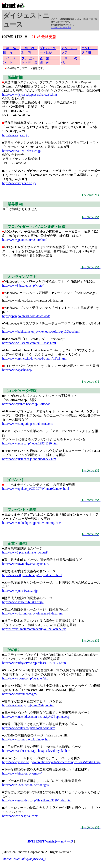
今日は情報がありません (51, 206)
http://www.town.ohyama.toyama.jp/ (26, 564)
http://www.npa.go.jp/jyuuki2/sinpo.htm (28, 705)
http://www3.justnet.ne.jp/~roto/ (23, 286)
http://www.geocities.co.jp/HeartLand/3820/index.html (37, 800)
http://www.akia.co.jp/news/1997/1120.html (30, 443)
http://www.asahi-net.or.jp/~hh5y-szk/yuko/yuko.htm (36, 751)
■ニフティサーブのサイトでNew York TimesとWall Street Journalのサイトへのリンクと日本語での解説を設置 (51, 654)
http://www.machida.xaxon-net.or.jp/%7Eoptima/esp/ (36, 717)
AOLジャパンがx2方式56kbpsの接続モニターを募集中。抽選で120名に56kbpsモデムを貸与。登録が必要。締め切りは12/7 (51, 231)
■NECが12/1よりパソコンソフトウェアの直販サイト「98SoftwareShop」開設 (51, 395)
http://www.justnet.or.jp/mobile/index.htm (29, 459)
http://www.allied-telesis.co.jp (21, 151)
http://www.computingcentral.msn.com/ (28, 424)
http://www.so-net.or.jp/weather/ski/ (25, 678)
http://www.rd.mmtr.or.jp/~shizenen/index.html (32, 613)
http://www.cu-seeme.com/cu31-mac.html (29, 343)
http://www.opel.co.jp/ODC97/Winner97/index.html (36, 489)
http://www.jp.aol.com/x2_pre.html (25, 240)
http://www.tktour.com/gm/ (20, 694)
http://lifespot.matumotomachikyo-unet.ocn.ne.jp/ (34, 629)
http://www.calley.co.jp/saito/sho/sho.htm (29, 728)
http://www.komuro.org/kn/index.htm (26, 739)
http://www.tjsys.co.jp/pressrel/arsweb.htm (30, 95)
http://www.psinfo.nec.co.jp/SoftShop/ (27, 404)
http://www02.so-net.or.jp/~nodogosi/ (26, 785)
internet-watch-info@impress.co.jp (24, 859)
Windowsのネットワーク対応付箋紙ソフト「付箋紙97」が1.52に (51, 278)
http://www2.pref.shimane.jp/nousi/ (25, 552)
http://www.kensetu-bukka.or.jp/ (23, 602)
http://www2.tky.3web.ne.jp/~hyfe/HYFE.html (32, 575)
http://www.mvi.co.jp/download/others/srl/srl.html (34, 358)
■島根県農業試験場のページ (51, 545)
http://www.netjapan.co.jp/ (19, 183)
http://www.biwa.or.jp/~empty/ (22, 773)
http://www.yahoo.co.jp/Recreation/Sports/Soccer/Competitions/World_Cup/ (51, 762)
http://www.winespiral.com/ (20, 816)
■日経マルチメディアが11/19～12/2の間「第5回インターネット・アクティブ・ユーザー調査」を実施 (51, 514)
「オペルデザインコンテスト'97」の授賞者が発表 (51, 482)
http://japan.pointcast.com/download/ (26, 316)
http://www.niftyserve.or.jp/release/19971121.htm (34, 663)
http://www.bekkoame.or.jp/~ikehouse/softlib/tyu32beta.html (41, 332)
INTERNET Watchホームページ (50, 841)
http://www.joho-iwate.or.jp (20, 591)
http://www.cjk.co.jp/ (16, 135)
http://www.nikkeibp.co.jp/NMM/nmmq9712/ (32, 523)
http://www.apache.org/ (17, 370)
